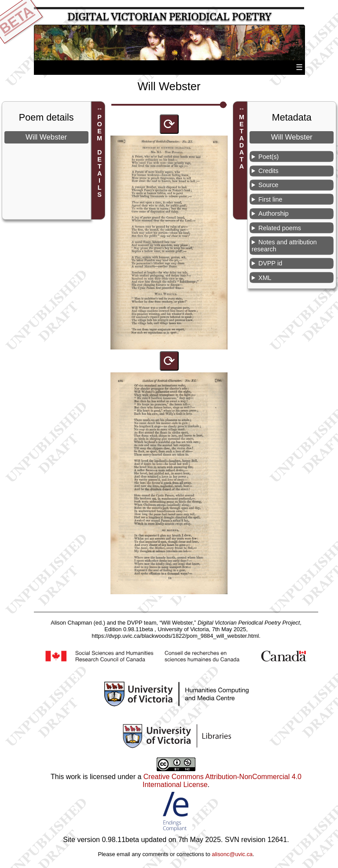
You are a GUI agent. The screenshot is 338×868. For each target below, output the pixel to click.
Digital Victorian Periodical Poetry (169, 17)
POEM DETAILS (99, 156)
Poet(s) (268, 157)
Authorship (274, 213)
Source (268, 185)
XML (265, 278)
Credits (268, 171)
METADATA (242, 142)
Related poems (280, 228)
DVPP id (270, 263)
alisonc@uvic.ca (232, 854)
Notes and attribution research (284, 246)
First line (270, 199)
